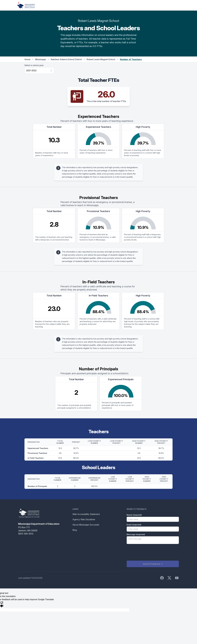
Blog (75, 530)
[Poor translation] (2, 604)
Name (134, 515)
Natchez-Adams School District (66, 59)
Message (136, 534)
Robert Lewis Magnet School (101, 59)
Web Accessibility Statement (86, 514)
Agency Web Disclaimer (84, 519)
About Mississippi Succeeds (86, 525)
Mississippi (41, 59)
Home (27, 59)
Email (134, 525)
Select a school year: (34, 65)
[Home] (26, 5)
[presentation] (147, 552)
